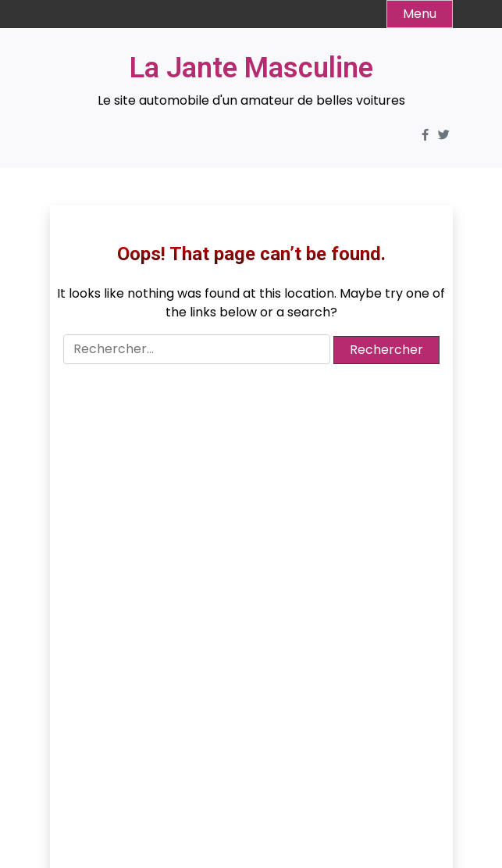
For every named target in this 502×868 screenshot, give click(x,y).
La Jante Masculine (251, 68)
